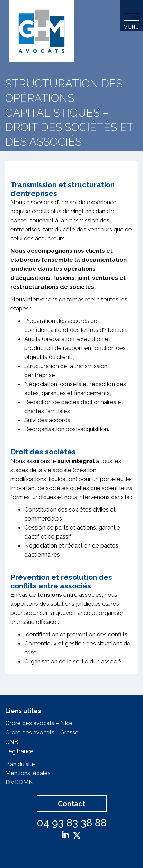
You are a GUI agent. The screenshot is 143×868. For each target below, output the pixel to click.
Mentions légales (28, 773)
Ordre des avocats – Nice (39, 723)
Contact (71, 804)
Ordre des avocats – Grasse (42, 732)
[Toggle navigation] (131, 16)
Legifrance (19, 751)
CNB (12, 742)
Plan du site (20, 764)
